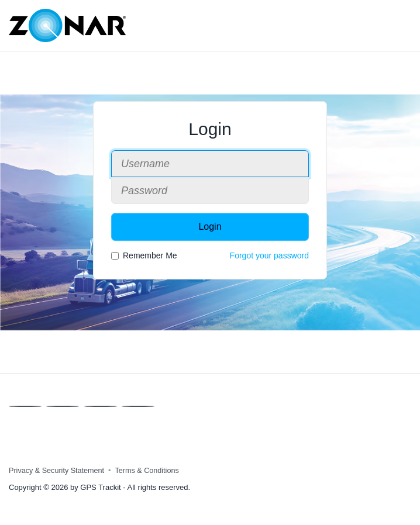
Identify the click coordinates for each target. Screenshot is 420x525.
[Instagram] (138, 406)
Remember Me (144, 255)
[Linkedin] (101, 406)
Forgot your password (269, 255)
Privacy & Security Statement (56, 471)
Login (210, 227)
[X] (63, 406)
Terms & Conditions (147, 471)
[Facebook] (25, 406)
